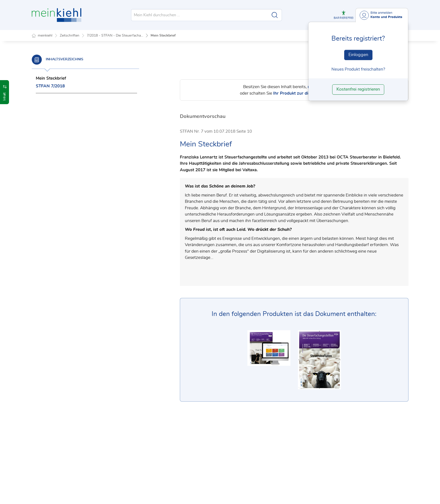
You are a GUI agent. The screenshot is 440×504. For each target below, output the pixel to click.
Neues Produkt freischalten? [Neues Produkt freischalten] (358, 69)
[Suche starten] (275, 15)
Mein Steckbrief (163, 36)
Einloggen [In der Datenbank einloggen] (358, 55)
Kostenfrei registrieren (358, 89)
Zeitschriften (70, 36)
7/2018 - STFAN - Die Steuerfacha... (115, 36)
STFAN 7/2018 (50, 86)
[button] (344, 15)
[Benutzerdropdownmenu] (382, 15)
